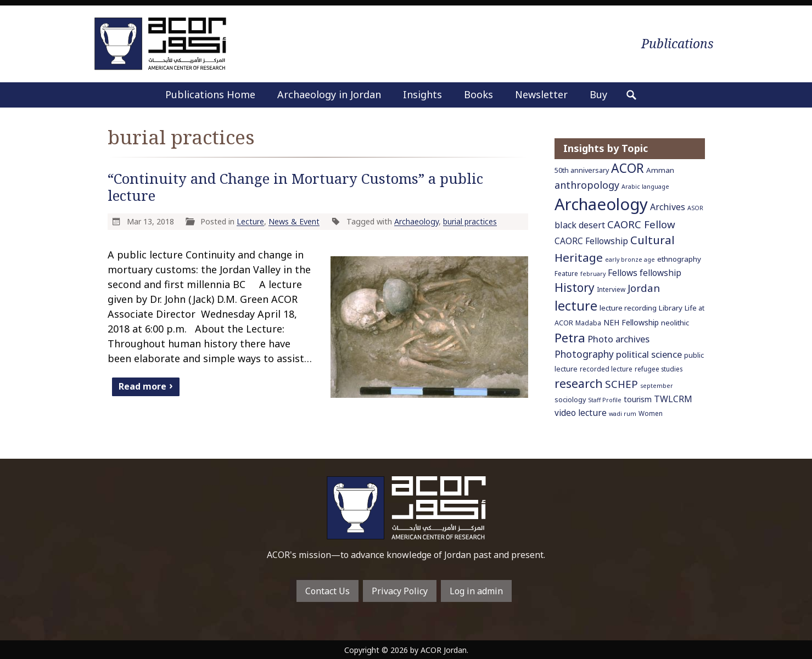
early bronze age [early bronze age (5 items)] (630, 260)
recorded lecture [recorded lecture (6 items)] (606, 369)
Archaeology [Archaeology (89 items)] (601, 204)
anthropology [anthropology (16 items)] (587, 185)
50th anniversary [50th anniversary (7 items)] (582, 170)
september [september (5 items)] (657, 386)
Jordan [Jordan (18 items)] (644, 288)
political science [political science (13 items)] (649, 354)
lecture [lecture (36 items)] (576, 306)
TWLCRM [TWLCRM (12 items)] (673, 399)
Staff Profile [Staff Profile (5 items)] (605, 400)
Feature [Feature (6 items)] (566, 273)
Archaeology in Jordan (329, 94)
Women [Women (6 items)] (651, 413)
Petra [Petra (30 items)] (570, 337)
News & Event (294, 221)
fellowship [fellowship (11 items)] (660, 273)
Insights (422, 94)
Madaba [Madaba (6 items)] (588, 323)
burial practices (470, 221)
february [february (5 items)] (593, 274)
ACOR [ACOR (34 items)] (628, 168)
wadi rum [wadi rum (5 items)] (623, 414)
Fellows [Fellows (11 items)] (623, 273)
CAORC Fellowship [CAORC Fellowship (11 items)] (591, 241)
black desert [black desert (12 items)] (580, 225)
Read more (142, 386)
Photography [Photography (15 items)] (584, 354)
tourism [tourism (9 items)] (638, 399)
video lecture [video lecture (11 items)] (581, 413)
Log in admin (476, 591)
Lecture (250, 221)
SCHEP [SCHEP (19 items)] (621, 384)
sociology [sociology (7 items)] (570, 400)
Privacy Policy (400, 591)
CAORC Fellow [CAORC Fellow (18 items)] (641, 224)
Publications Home (210, 94)
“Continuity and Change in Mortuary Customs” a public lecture (295, 187)
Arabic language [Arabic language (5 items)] (645, 187)
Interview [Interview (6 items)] (611, 289)
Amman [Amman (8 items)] (660, 170)
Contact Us (327, 591)
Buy (598, 94)
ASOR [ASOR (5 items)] (695, 208)
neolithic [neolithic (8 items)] (675, 323)
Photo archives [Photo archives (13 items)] (618, 339)
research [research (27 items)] (579, 383)
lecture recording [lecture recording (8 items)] (628, 308)
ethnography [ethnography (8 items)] (679, 259)
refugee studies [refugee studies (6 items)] (659, 369)
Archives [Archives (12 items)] (668, 207)
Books (478, 94)
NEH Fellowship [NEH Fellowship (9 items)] (631, 322)
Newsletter (541, 94)
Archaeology (416, 221)
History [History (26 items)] (575, 288)
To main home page (406, 508)
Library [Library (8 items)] (671, 308)
